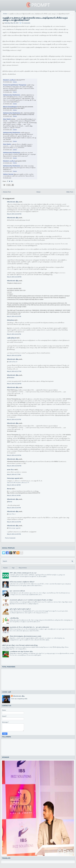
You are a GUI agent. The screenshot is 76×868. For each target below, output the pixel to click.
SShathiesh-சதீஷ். (13, 202)
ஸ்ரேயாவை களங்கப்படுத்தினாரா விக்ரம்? (22, 582)
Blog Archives (23, 568)
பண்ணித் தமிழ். (14, 618)
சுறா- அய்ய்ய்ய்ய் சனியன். (17, 591)
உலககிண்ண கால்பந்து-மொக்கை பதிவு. (21, 651)
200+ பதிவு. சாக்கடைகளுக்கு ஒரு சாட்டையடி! (23, 573)
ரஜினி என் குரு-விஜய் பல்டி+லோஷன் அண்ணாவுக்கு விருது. (20, 645)
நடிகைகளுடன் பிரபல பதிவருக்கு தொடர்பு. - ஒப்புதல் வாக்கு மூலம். (29, 627)
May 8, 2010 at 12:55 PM (14, 455)
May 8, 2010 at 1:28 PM (14, 485)
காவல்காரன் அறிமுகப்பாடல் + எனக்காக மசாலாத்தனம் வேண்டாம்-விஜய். (31, 600)
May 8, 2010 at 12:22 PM (14, 355)
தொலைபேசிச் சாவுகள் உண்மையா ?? (18, 482)
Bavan (9, 489)
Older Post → (70, 192)
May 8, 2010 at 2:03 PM (14, 508)
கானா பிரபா (11, 469)
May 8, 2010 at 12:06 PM (14, 214)
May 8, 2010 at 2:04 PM (14, 522)
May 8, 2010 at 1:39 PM (14, 495)
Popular (5, 568)
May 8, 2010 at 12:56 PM (14, 466)
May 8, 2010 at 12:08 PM (14, 277)
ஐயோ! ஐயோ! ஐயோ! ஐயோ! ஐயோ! (20, 609)
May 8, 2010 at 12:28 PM (14, 384)
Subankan (11, 320)
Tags (13, 568)
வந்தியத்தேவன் (12, 338)
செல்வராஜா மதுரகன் (13, 478)
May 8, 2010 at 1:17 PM (14, 474)
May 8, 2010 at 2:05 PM (14, 534)
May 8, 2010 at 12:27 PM (14, 371)
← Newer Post (6, 192)
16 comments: (26, 23)
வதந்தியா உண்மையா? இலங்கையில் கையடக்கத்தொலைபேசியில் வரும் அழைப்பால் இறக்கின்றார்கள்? (35, 19)
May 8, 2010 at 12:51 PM (14, 419)
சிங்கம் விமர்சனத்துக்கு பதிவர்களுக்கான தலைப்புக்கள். (26, 636)
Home (5, 14)
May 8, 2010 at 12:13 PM (14, 334)
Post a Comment (10, 538)
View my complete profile (19, 699)
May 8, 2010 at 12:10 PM (14, 316)
